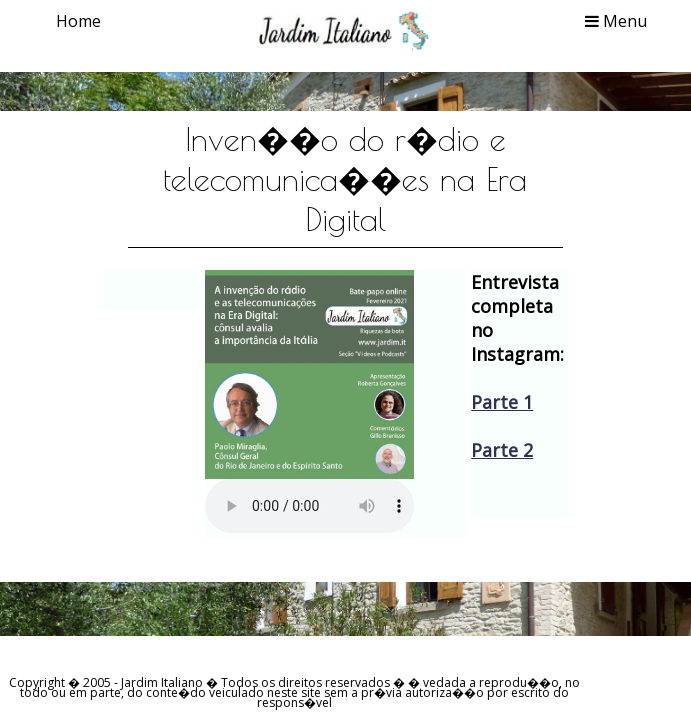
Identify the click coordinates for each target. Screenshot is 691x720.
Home (78, 21)
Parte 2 (502, 450)
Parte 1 (502, 402)
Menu (616, 21)
